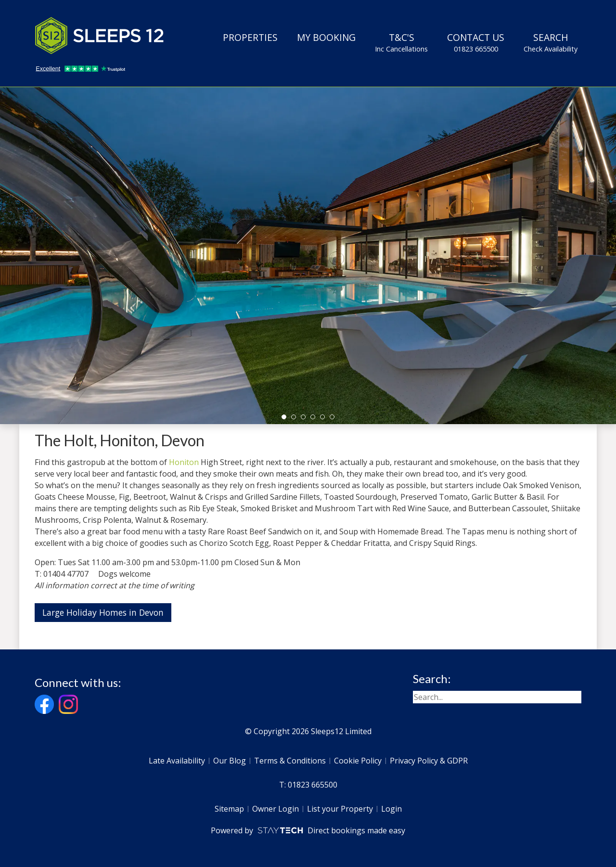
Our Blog (230, 761)
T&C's (401, 42)
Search (551, 42)
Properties (250, 37)
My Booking (326, 37)
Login (391, 809)
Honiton (184, 462)
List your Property (340, 809)
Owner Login (276, 809)
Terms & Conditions (290, 761)
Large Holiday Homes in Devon (103, 612)
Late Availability (177, 761)
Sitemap (229, 809)
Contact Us (476, 42)
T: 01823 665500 (308, 785)
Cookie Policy (358, 761)
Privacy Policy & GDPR (429, 761)
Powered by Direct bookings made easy (308, 830)
